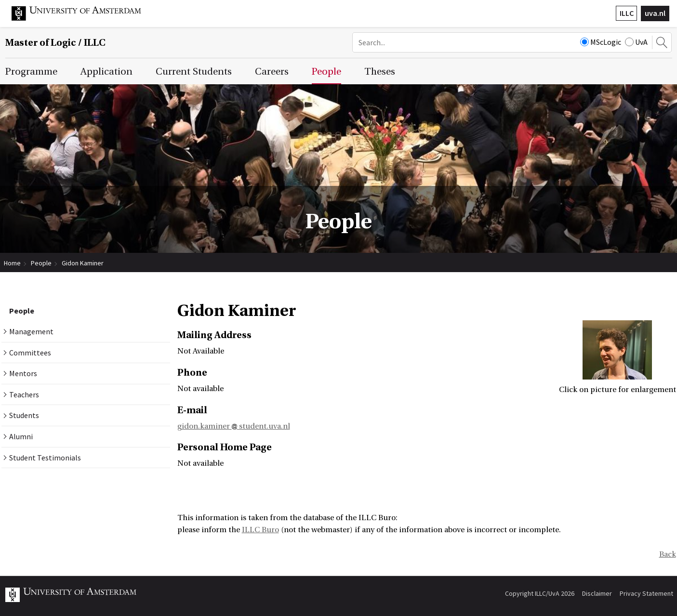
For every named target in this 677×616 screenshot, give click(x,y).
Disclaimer (597, 593)
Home (12, 263)
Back (668, 554)
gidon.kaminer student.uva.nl (234, 426)
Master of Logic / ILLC (55, 43)
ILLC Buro (260, 530)
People (41, 263)
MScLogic (601, 42)
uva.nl (655, 13)
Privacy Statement (646, 593)
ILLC (627, 13)
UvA (636, 42)
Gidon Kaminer (83, 263)
